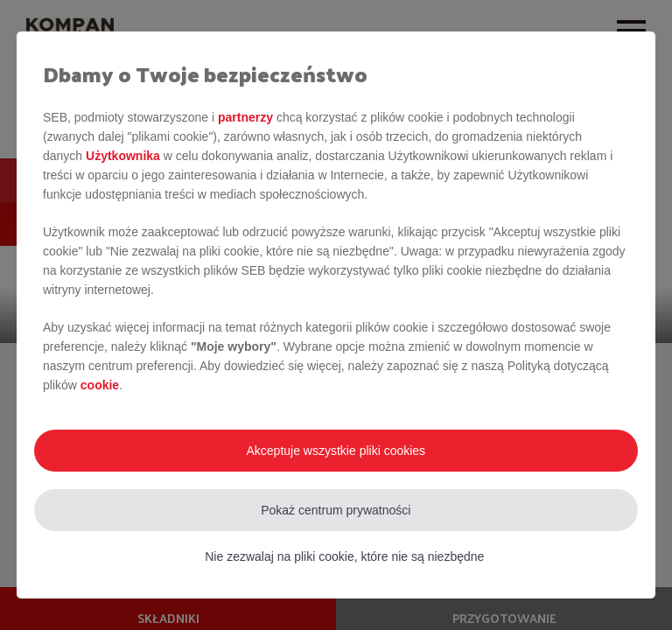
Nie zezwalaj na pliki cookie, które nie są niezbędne (344, 556)
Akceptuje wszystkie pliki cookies (336, 451)
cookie (100, 385)
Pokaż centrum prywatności (336, 510)
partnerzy (245, 117)
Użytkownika (123, 156)
